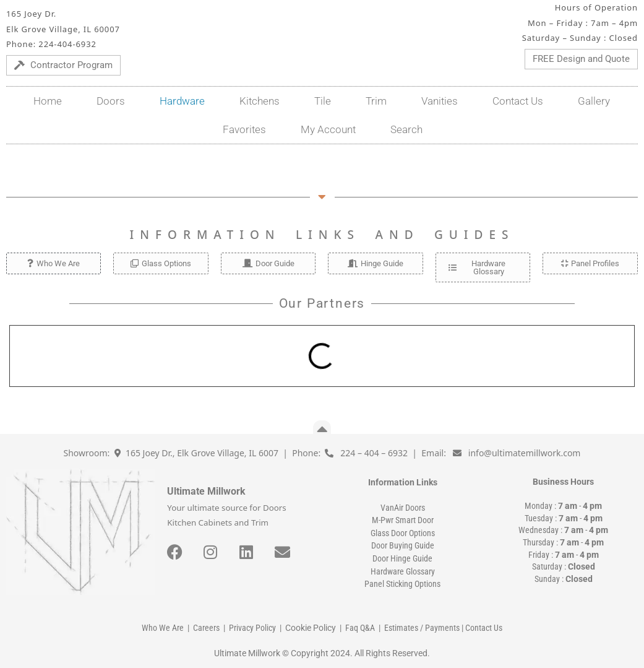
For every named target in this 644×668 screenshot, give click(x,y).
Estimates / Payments (422, 628)
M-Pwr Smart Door (403, 520)
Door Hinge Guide (402, 558)
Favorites (244, 129)
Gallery (594, 101)
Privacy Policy (252, 628)
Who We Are (163, 628)
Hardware (182, 101)
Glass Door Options (403, 533)
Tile (323, 101)
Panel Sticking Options (402, 584)
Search (406, 129)
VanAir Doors (403, 508)
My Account (328, 129)
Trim (376, 101)
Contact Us (518, 101)
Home (48, 101)
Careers (206, 628)
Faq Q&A (360, 628)
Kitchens (260, 101)
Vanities (440, 101)
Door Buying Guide (403, 545)
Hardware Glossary (403, 571)
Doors (111, 101)
